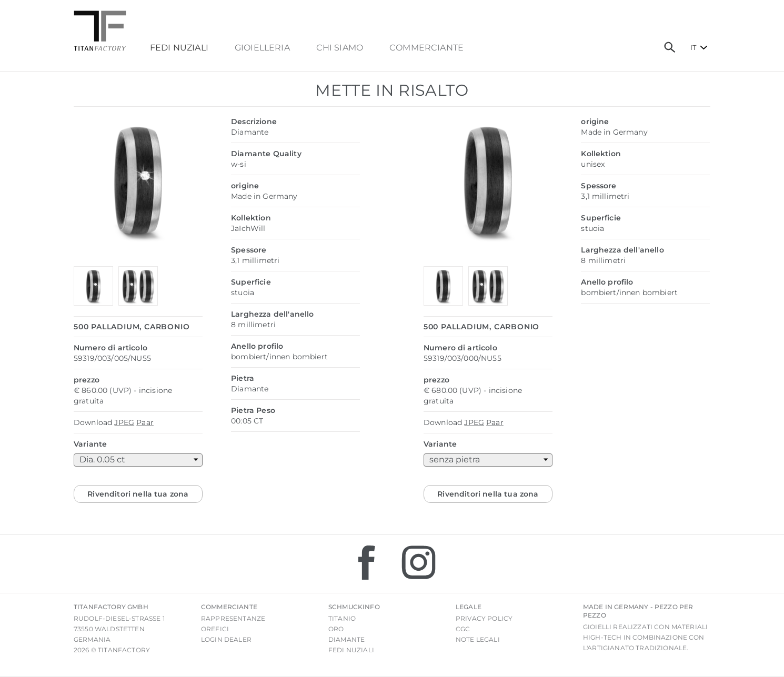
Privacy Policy (484, 618)
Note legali (478, 639)
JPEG (124, 422)
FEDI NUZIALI (179, 48)
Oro (336, 629)
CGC (463, 629)
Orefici (215, 629)
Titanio (342, 618)
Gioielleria (262, 48)
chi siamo (340, 48)
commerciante (426, 48)
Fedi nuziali (351, 650)
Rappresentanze (233, 618)
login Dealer (226, 639)
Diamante (346, 639)
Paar (145, 422)
